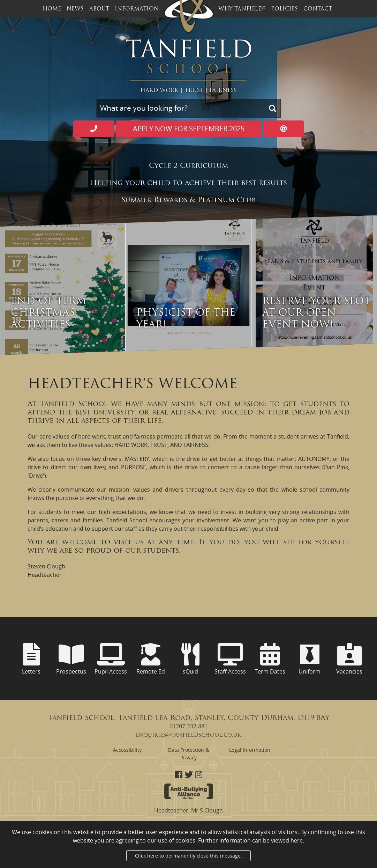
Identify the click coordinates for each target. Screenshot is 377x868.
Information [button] (137, 9)
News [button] (75, 9)
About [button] (99, 9)
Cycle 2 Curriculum (188, 166)
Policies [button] (284, 9)
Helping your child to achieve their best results (189, 183)
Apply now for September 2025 (189, 129)
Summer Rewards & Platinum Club (188, 200)
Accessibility (127, 750)
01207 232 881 (188, 727)
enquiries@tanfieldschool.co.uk (188, 735)
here (297, 840)
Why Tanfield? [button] (242, 9)
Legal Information (250, 750)
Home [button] (52, 9)
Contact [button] (318, 9)
